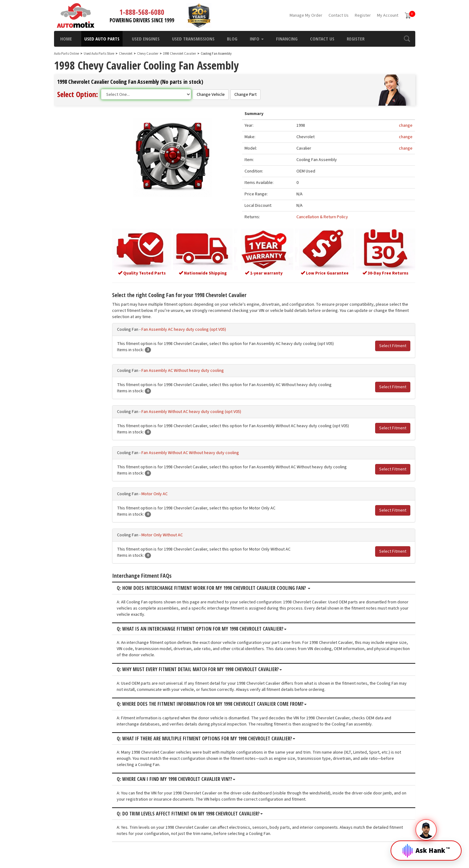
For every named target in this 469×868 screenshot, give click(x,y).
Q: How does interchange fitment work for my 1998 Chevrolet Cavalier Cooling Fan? (231, 587)
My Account (388, 15)
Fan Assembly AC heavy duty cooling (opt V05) (201, 328)
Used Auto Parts (102, 39)
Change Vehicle (211, 95)
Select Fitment (393, 344)
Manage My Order (306, 15)
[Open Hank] (426, 846)
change (406, 126)
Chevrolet (126, 54)
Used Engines (146, 39)
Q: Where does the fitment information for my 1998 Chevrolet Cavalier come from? (229, 702)
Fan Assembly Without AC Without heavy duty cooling (208, 451)
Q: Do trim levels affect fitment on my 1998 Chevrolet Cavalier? (207, 812)
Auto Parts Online (67, 54)
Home (66, 39)
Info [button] (257, 39)
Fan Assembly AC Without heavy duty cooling (200, 369)
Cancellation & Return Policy (330, 218)
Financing (287, 39)
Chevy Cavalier (148, 54)
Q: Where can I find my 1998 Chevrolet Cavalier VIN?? (194, 777)
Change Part (245, 95)
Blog (232, 39)
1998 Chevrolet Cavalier (180, 54)
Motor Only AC (172, 492)
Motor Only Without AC (180, 533)
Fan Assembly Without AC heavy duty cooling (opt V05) (209, 410)
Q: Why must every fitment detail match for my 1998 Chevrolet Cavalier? (217, 668)
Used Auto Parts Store (99, 54)
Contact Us (339, 15)
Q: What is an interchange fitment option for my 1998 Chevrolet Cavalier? (219, 627)
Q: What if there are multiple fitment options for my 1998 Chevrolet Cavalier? (224, 737)
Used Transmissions (193, 39)
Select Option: (77, 94)
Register (363, 15)
